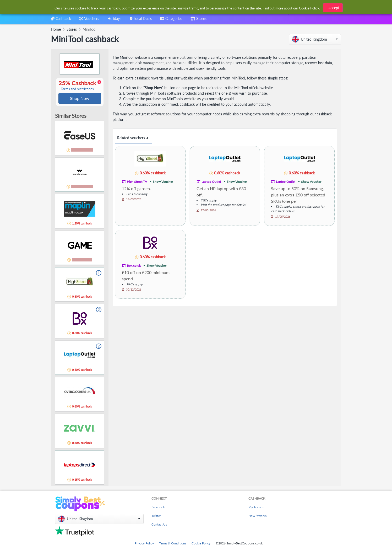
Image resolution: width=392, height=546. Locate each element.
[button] (315, 39)
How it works (257, 516)
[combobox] (187, 7)
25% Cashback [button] (80, 86)
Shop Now (80, 98)
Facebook (158, 508)
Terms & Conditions (173, 544)
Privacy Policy (144, 544)
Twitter (156, 516)
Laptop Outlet (211, 182)
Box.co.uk (134, 266)
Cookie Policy (201, 544)
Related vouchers (133, 138)
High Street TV (137, 182)
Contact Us (159, 525)
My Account (257, 508)
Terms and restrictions (77, 89)
